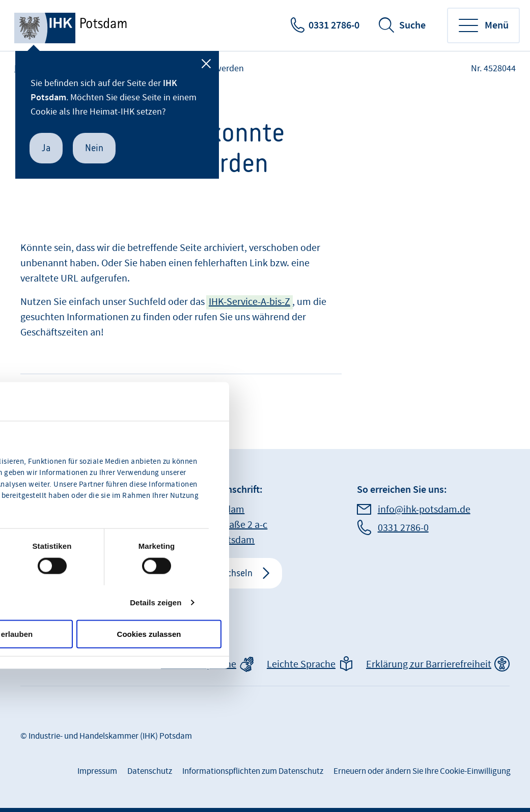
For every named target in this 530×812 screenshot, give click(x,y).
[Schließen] (206, 64)
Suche (412, 25)
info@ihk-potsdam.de (424, 510)
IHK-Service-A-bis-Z (249, 302)
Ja (46, 148)
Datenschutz (150, 771)
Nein (94, 148)
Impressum (97, 771)
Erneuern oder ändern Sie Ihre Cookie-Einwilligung (422, 771)
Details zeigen (156, 602)
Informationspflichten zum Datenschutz (253, 771)
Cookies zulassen (149, 634)
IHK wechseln (226, 573)
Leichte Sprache (301, 664)
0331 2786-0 (334, 25)
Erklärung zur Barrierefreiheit (429, 664)
